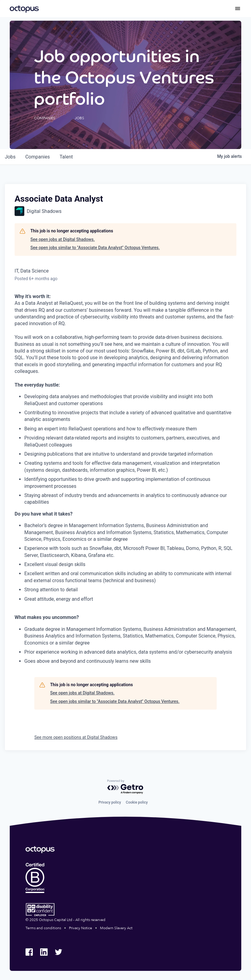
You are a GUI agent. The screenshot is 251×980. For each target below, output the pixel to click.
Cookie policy (137, 802)
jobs (10, 157)
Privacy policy (110, 802)
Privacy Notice (81, 928)
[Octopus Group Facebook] (29, 952)
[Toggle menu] (238, 9)
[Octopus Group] (24, 9)
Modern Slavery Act (116, 928)
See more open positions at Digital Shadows (76, 737)
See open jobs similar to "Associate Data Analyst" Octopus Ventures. (95, 248)
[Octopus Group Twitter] (58, 952)
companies (38, 157)
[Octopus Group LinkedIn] (44, 952)
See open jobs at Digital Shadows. (63, 239)
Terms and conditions (43, 928)
